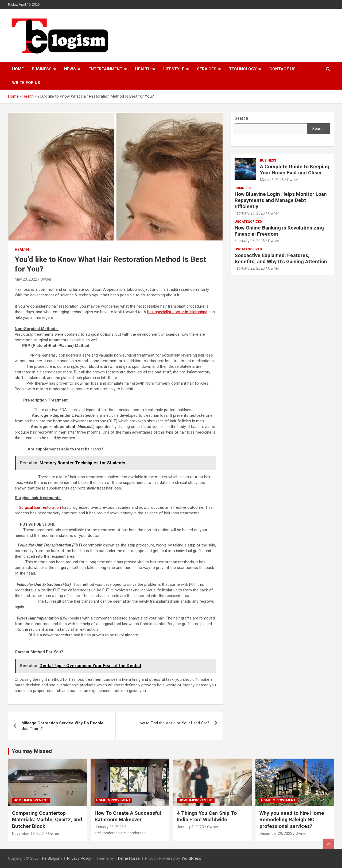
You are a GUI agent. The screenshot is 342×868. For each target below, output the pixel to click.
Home (18, 69)
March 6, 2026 (272, 180)
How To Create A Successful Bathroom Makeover (128, 816)
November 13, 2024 (28, 833)
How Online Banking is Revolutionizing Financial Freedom (279, 231)
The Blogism (51, 858)
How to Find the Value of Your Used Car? (173, 723)
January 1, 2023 (190, 827)
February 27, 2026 (250, 213)
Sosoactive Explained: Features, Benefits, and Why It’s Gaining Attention (281, 258)
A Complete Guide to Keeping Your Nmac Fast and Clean (295, 170)
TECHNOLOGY (243, 69)
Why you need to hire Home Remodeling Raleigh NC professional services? (292, 820)
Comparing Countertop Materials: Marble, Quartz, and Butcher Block (47, 820)
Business (42, 69)
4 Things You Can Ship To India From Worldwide (207, 816)
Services (207, 69)
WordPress (191, 858)
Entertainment (105, 69)
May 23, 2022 (26, 279)
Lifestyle (174, 69)
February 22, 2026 (250, 268)
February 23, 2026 (250, 241)
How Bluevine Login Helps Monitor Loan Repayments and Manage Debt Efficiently (281, 200)
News (70, 69)
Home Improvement (31, 800)
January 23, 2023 (109, 827)
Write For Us (26, 83)
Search (318, 129)
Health (143, 69)
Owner (46, 279)
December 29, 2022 (276, 833)
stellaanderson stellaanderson (120, 833)
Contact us (282, 69)
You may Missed (32, 751)
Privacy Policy (79, 858)
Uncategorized (248, 222)
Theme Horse (128, 858)
